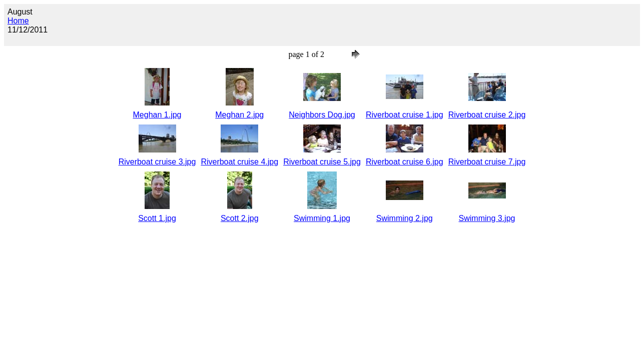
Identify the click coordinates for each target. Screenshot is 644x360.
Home (18, 21)
